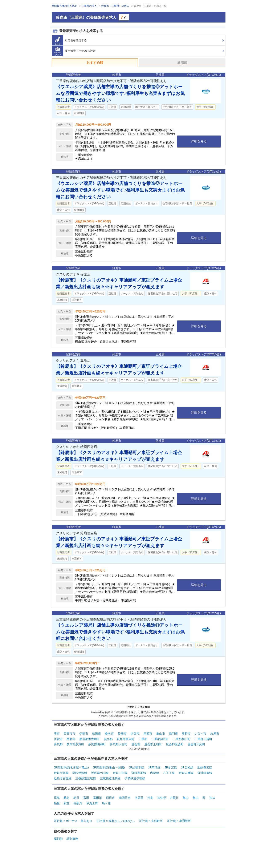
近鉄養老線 (205, 767)
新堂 (66, 802)
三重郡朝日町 (182, 739)
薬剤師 (58, 837)
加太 (212, 797)
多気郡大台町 (119, 744)
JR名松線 (187, 767)
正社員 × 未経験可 (151, 820)
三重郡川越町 (203, 739)
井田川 (174, 797)
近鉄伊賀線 (80, 772)
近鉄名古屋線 (63, 778)
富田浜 (98, 797)
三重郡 (143, 739)
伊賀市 (58, 739)
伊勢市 (84, 734)
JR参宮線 (171, 767)
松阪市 (97, 734)
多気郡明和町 (97, 744)
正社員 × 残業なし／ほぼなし (116, 820)
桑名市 (109, 734)
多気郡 (58, 744)
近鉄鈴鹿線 (205, 772)
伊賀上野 (92, 802)
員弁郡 (108, 739)
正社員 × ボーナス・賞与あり (73, 820)
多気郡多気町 (75, 744)
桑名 (66, 797)
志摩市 (215, 734)
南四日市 (125, 797)
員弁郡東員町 (126, 739)
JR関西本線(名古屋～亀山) (71, 767)
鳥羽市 (174, 734)
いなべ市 (200, 734)
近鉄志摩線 (186, 772)
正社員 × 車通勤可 (179, 820)
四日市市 (69, 734)
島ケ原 (106, 802)
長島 (57, 797)
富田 (86, 797)
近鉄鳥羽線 (139, 772)
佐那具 (78, 802)
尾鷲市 (148, 734)
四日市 (110, 797)
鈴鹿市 (122, 734)
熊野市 (186, 734)
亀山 (186, 797)
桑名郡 (71, 739)
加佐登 (162, 797)
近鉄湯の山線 (100, 772)
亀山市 (161, 734)
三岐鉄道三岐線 (86, 778)
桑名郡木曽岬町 (90, 739)
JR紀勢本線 (136, 767)
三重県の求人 (89, 6)
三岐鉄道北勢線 (110, 778)
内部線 (155, 772)
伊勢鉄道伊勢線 (135, 778)
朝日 (76, 797)
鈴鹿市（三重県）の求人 (115, 6)
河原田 (139, 797)
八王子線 (169, 772)
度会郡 (136, 744)
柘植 (57, 802)
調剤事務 (72, 837)
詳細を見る (199, 141)
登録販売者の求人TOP (64, 6)
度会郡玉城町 (153, 744)
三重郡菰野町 (160, 739)
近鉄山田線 (120, 772)
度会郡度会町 (175, 744)
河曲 (150, 797)
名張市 (135, 734)
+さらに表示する (138, 748)
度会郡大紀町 (196, 744)
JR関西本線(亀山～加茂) (109, 767)
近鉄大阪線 (61, 772)
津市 (57, 734)
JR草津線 (154, 767)
